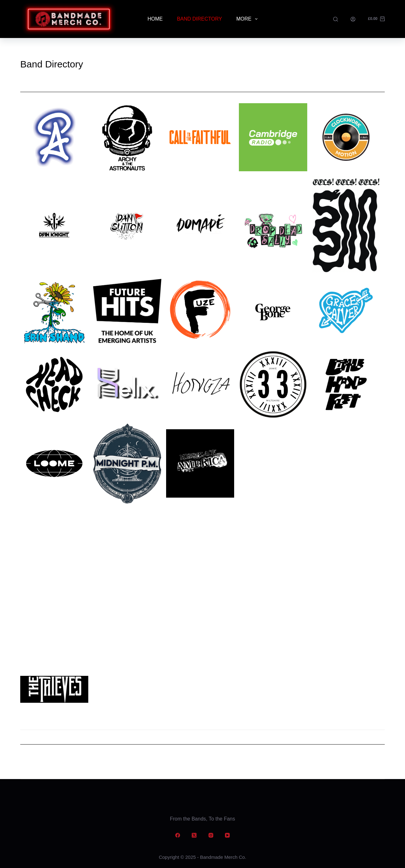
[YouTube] (227, 835)
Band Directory (199, 19)
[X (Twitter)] (194, 835)
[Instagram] (211, 835)
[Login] (353, 19)
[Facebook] (178, 835)
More (248, 19)
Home (155, 19)
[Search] (336, 19)
